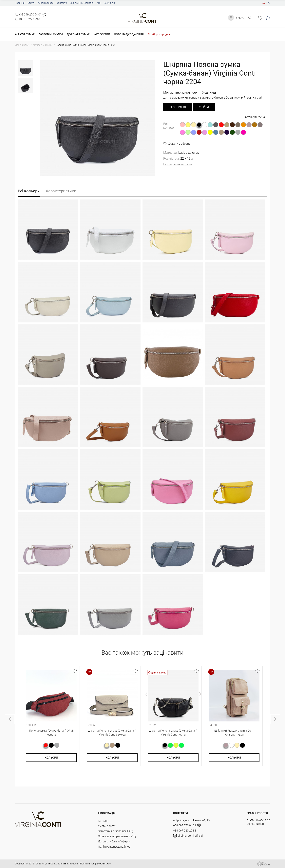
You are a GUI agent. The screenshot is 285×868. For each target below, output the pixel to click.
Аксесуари (102, 34)
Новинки (20, 3)
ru (269, 3)
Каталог (103, 821)
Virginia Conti (49, 864)
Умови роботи (45, 3)
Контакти (62, 3)
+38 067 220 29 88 (30, 19)
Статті (31, 3)
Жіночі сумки (25, 34)
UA (263, 3)
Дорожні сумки (78, 34)
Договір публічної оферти (114, 841)
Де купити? (110, 3)
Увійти (240, 18)
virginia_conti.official (188, 836)
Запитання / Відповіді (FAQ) (85, 3)
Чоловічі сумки (51, 34)
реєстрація (178, 107)
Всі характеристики (178, 164)
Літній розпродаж (159, 34)
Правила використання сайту (117, 836)
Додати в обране (179, 144)
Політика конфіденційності (115, 847)
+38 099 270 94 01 (30, 14)
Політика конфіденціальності (96, 864)
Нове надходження (129, 34)
